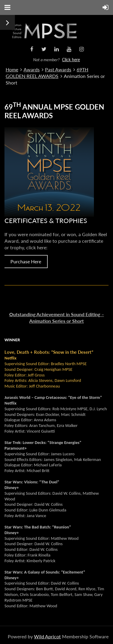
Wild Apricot (47, 636)
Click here (71, 60)
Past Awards (58, 69)
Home (12, 69)
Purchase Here (26, 261)
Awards (32, 69)
